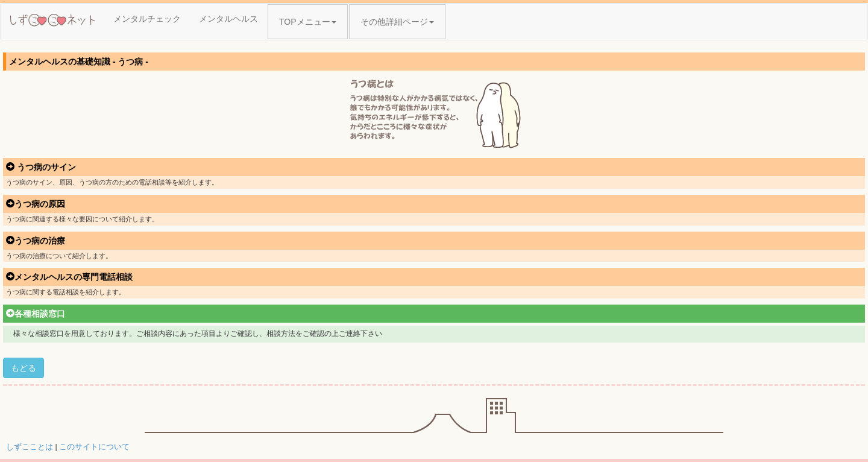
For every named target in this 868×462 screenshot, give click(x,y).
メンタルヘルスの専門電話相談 (69, 277)
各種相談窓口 (36, 314)
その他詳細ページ (397, 22)
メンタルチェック (147, 19)
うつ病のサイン (41, 167)
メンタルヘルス (228, 19)
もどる (24, 368)
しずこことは (30, 447)
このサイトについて (94, 447)
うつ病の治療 (36, 241)
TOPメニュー (308, 22)
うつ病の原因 (36, 204)
